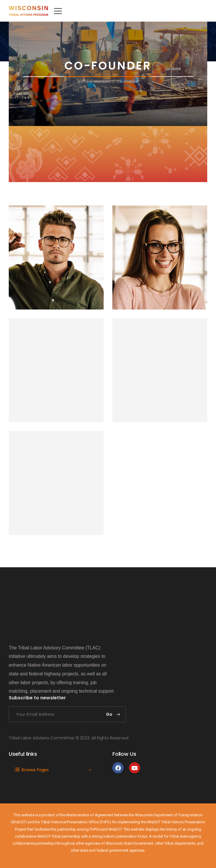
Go (109, 714)
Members (102, 81)
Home (83, 81)
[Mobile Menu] (58, 11)
